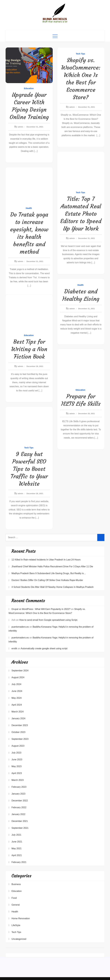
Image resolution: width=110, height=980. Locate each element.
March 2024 (18, 712)
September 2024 (20, 671)
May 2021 (16, 848)
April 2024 (17, 705)
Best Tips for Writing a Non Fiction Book (29, 349)
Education (29, 88)
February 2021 (19, 862)
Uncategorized (19, 939)
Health (29, 208)
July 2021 (16, 835)
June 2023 (17, 760)
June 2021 (17, 842)
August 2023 (18, 746)
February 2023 (19, 787)
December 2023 (20, 725)
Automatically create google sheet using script (44, 648)
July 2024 (16, 684)
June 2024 (17, 691)
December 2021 (20, 821)
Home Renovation (21, 918)
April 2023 (17, 773)
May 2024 (16, 698)
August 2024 (18, 677)
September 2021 (20, 828)
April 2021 (17, 855)
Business (16, 884)
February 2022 (19, 807)
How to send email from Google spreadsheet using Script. (49, 620)
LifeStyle (16, 925)
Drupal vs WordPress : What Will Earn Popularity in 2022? (41, 609)
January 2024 (18, 718)
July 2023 (16, 753)
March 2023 (18, 780)
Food (14, 898)
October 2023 (18, 732)
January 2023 (18, 794)
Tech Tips (80, 54)
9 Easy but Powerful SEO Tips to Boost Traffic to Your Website (29, 469)
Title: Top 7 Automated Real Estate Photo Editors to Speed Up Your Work (81, 214)
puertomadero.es (20, 627)
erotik (14, 648)
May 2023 (16, 766)
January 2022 (18, 814)
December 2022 (20, 801)
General (16, 905)
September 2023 (20, 739)
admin (20, 127)
